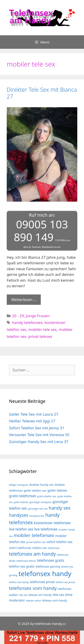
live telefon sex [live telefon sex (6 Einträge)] (21, 529)
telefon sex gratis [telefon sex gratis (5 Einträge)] (22, 566)
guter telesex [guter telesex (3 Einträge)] (21, 502)
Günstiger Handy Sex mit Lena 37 (39, 442)
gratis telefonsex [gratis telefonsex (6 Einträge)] (23, 496)
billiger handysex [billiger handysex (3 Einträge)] (18, 485)
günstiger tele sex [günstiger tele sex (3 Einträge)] (38, 509)
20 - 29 (18, 316)
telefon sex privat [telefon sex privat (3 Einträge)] (65, 582)
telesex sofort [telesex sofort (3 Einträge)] (34, 601)
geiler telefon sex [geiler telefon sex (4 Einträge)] (35, 491)
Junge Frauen (38, 316)
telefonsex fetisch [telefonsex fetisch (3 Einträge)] (26, 561)
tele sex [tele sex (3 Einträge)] (23, 595)
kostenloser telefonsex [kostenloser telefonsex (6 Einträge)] (52, 523)
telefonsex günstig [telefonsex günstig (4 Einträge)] (48, 567)
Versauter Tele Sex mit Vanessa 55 (39, 435)
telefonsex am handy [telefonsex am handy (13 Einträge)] (32, 554)
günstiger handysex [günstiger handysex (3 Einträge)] (40, 502)
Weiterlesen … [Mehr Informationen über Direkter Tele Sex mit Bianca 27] (24, 300)
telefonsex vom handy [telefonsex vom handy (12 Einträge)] (33, 588)
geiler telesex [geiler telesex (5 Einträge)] (57, 490)
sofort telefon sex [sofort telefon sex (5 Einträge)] (60, 542)
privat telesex (40, 336)
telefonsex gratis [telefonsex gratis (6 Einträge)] (51, 560)
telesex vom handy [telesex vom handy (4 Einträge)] (55, 601)
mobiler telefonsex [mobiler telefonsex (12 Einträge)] (34, 535)
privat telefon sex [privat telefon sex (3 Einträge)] (36, 542)
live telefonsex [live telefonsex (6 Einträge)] (46, 529)
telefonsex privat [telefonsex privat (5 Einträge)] (42, 582)
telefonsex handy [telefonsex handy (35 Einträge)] (45, 574)
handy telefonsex (27, 322)
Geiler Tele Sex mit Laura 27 (34, 414)
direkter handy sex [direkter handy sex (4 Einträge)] (41, 485)
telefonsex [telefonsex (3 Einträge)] (54, 548)
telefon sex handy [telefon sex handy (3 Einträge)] (19, 582)
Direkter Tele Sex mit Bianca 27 (42, 93)
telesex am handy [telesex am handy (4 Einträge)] (40, 595)
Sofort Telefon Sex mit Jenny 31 (37, 428)
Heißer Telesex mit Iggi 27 (32, 421)
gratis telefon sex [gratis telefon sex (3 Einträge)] (47, 496)
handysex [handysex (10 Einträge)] (19, 515)
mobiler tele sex (42, 329)
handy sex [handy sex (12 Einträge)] (59, 508)
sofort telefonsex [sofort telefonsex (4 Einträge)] (20, 548)
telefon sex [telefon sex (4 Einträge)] (40, 548)
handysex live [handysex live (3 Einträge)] (37, 516)
